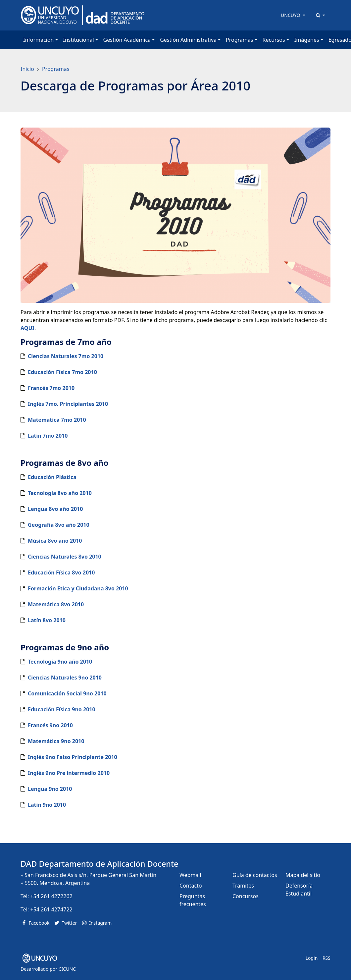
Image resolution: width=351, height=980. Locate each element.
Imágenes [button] (307, 40)
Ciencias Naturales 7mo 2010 (66, 356)
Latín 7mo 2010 (48, 436)
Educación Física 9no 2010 (62, 709)
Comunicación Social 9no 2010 (67, 693)
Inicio (27, 69)
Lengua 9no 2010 (50, 789)
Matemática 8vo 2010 (56, 604)
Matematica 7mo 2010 (57, 420)
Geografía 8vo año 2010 (59, 525)
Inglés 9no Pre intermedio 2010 (69, 773)
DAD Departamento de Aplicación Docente (100, 864)
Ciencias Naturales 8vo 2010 (65, 557)
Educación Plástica (52, 477)
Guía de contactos (255, 875)
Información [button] (38, 40)
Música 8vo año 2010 (55, 541)
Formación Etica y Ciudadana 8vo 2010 (78, 588)
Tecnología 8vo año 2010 (60, 493)
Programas (56, 69)
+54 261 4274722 (51, 909)
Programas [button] (239, 40)
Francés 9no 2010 (50, 725)
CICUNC (67, 969)
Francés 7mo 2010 (51, 388)
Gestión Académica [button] (127, 40)
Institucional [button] (79, 40)
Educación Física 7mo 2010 (62, 372)
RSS (326, 958)
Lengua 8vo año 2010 (55, 509)
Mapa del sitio (303, 875)
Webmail (190, 875)
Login (312, 958)
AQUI (27, 328)
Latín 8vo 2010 (47, 620)
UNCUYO (291, 15)
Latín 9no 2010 (47, 805)
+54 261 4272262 (51, 896)
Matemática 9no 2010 (56, 741)
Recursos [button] (274, 40)
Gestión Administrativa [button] (188, 40)
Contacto (191, 886)
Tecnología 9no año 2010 (60, 662)
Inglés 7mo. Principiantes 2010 (68, 404)
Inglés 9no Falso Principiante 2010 (73, 757)
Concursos (246, 896)
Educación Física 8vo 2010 (61, 572)
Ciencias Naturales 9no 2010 (65, 678)
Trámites (243, 886)
